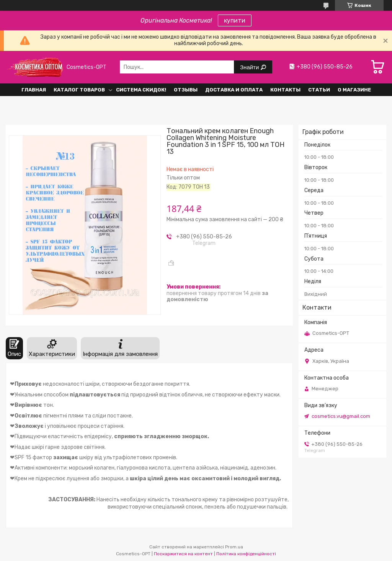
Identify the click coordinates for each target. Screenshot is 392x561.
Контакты (285, 90)
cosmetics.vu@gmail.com (341, 416)
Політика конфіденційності (246, 554)
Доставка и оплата (234, 90)
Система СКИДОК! (141, 90)
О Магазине (354, 90)
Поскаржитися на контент (183, 554)
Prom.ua (234, 547)
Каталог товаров (79, 90)
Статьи (319, 90)
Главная (34, 90)
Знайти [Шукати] (250, 67)
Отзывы (186, 90)
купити (235, 20)
